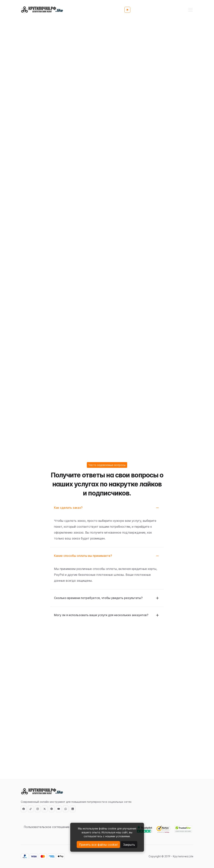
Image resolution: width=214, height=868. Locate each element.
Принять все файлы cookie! (98, 845)
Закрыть (129, 845)
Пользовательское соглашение (47, 827)
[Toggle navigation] (190, 10)
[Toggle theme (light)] (127, 10)
